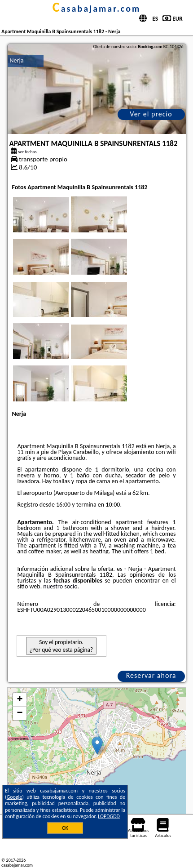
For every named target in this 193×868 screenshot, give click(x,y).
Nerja (17, 60)
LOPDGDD (109, 816)
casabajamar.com (96, 9)
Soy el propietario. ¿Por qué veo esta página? (61, 646)
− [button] (20, 713)
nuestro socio (60, 586)
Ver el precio (151, 114)
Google (15, 797)
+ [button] (20, 700)
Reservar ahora (151, 675)
